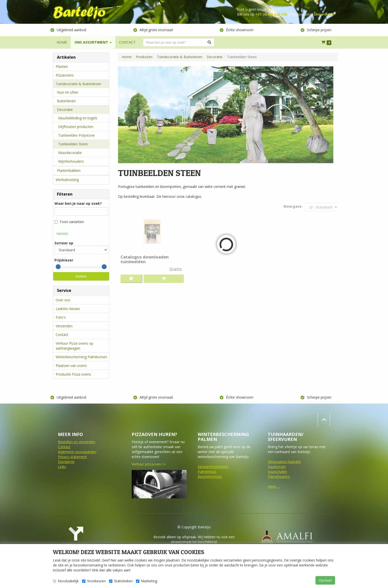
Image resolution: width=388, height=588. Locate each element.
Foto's (61, 317)
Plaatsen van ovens (71, 366)
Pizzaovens (65, 75)
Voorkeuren (94, 581)
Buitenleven (66, 101)
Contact (62, 335)
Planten (62, 66)
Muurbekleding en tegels (78, 118)
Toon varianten (69, 222)
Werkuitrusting (67, 180)
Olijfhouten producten (76, 127)
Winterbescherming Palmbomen (81, 357)
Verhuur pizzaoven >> (149, 464)
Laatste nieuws (68, 309)
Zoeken (81, 276)
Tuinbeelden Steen (73, 144)
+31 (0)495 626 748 (271, 14)
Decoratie (65, 110)
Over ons (63, 300)
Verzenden (64, 326)
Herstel (62, 234)
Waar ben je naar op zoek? (78, 203)
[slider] (58, 267)
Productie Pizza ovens (73, 374)
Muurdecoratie (70, 153)
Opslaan (325, 580)
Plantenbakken (69, 170)
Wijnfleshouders (71, 161)
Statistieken (121, 581)
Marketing (147, 581)
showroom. (324, 14)
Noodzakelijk (66, 581)
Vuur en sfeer (68, 92)
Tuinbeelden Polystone (76, 135)
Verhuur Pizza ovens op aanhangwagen (74, 346)
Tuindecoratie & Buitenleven (78, 84)
